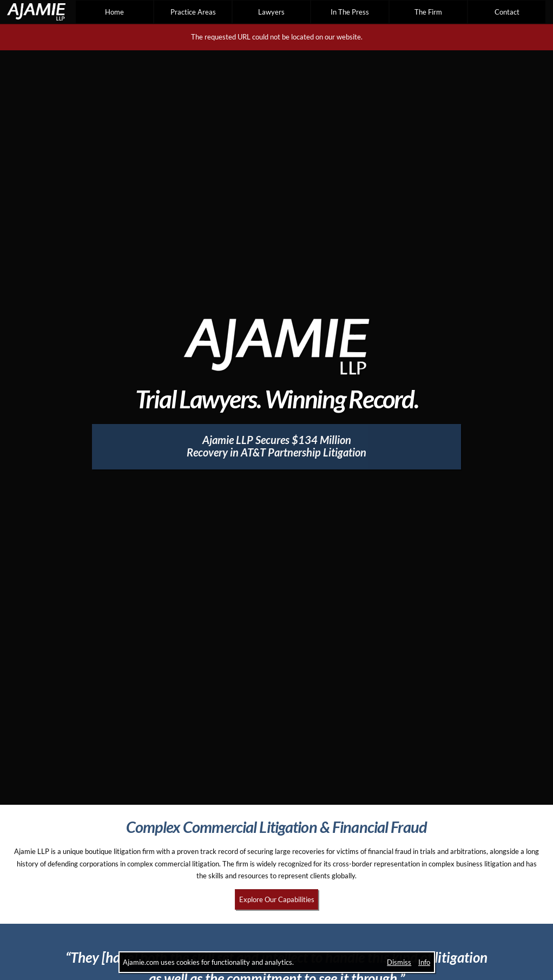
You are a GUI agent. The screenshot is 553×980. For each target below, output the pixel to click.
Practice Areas (193, 12)
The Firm (428, 12)
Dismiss (399, 962)
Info (424, 962)
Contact (507, 12)
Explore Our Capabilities (277, 899)
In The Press (350, 12)
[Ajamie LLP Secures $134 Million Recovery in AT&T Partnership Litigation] (277, 447)
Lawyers (271, 12)
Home (114, 12)
